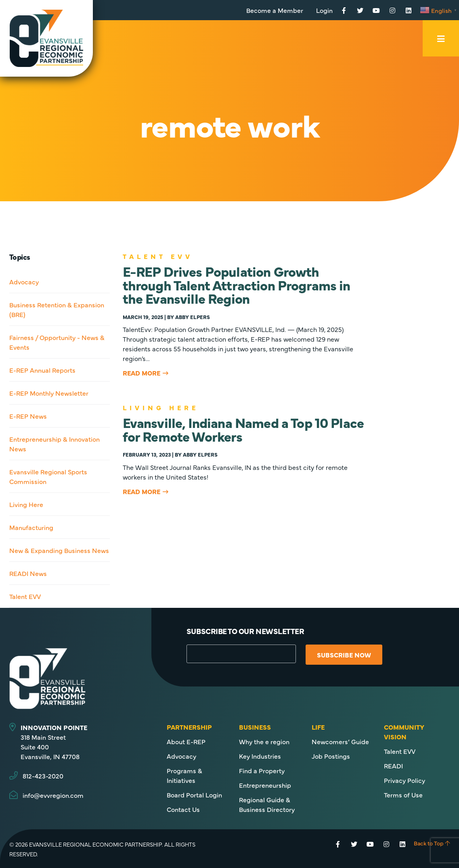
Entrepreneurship (265, 785)
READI (393, 766)
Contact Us (183, 809)
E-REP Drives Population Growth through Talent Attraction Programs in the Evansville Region (237, 284)
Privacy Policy (405, 780)
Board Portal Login (194, 795)
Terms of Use (403, 795)
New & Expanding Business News (59, 550)
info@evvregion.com (53, 795)
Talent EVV (25, 596)
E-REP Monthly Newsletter (49, 393)
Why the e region (264, 741)
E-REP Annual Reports (42, 370)
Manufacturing (31, 527)
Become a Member (275, 10)
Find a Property (262, 770)
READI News (28, 573)
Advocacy (24, 282)
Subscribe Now (346, 655)
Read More (141, 373)
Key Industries (260, 756)
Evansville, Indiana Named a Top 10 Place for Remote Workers (243, 429)
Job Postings (331, 756)
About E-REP (186, 741)
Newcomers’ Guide (340, 741)
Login (324, 10)
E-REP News (28, 416)
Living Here (26, 504)
